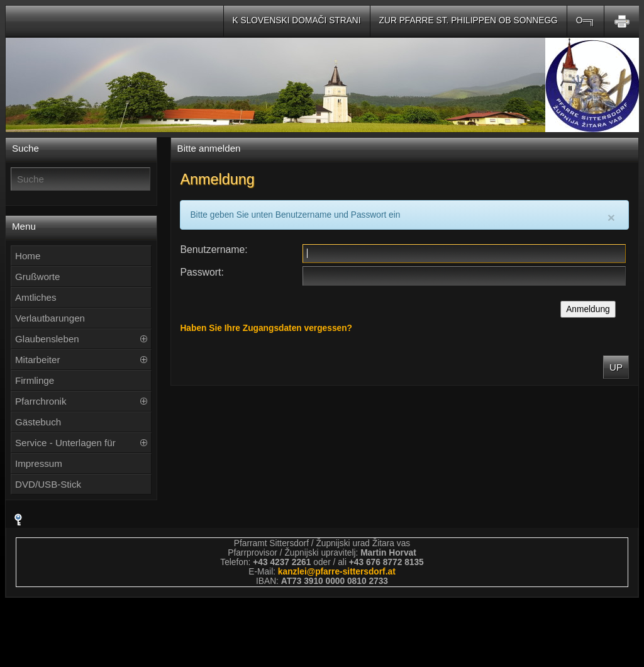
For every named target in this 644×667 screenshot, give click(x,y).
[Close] (611, 217)
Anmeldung (588, 309)
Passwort (200, 272)
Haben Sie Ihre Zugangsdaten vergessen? (266, 328)
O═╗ (586, 20)
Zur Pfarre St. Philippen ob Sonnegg (469, 20)
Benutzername (212, 249)
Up (616, 367)
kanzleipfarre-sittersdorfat (337, 572)
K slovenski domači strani (297, 20)
